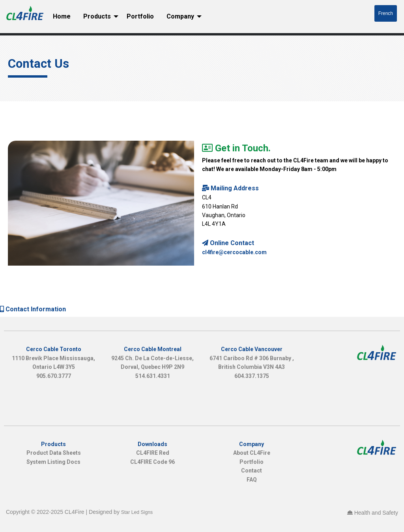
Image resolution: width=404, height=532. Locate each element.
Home (62, 16)
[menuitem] (62, 17)
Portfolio (140, 16)
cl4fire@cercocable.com (234, 252)
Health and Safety (376, 513)
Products (97, 16)
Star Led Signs (137, 512)
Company (180, 16)
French (386, 13)
